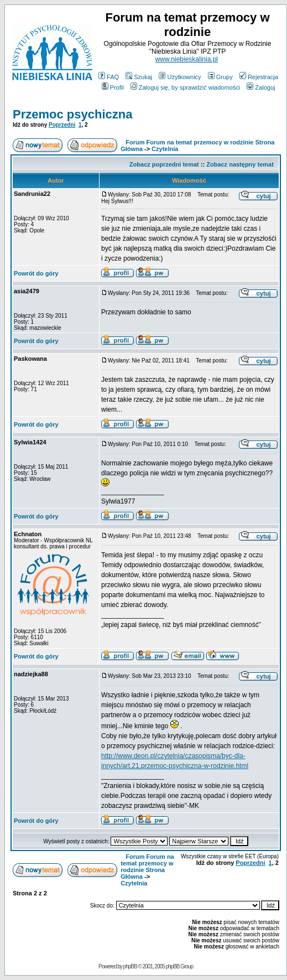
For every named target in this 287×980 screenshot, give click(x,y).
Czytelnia (165, 149)
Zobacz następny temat (240, 164)
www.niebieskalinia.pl (187, 59)
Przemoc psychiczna (72, 114)
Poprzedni (62, 125)
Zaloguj (261, 87)
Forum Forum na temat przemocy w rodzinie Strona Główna (147, 867)
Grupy (220, 77)
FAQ (109, 77)
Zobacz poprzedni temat (164, 164)
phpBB (130, 966)
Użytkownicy (180, 77)
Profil (113, 87)
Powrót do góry (36, 273)
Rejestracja (259, 77)
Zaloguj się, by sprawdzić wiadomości (185, 87)
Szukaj (139, 77)
